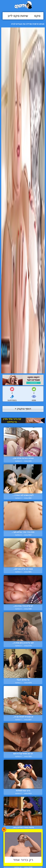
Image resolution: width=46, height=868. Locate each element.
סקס (37, 16)
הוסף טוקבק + (23, 409)
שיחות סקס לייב (18, 16)
